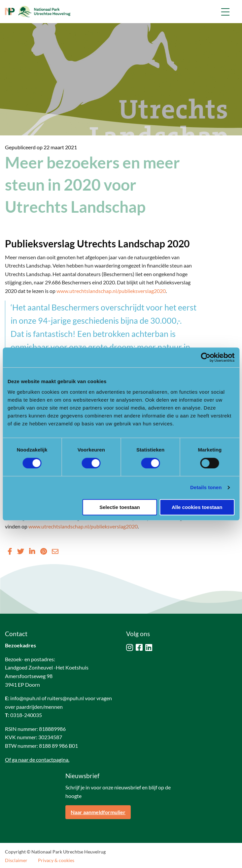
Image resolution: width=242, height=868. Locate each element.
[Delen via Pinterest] (43, 551)
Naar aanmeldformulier (98, 812)
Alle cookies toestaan (197, 507)
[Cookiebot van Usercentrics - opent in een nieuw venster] (206, 357)
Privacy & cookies (56, 860)
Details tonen (206, 487)
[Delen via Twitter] (20, 551)
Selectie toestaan (120, 507)
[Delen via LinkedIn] (32, 551)
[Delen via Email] (55, 551)
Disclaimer (16, 860)
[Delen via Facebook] (10, 551)
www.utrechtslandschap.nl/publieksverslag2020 (111, 291)
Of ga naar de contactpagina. (37, 759)
